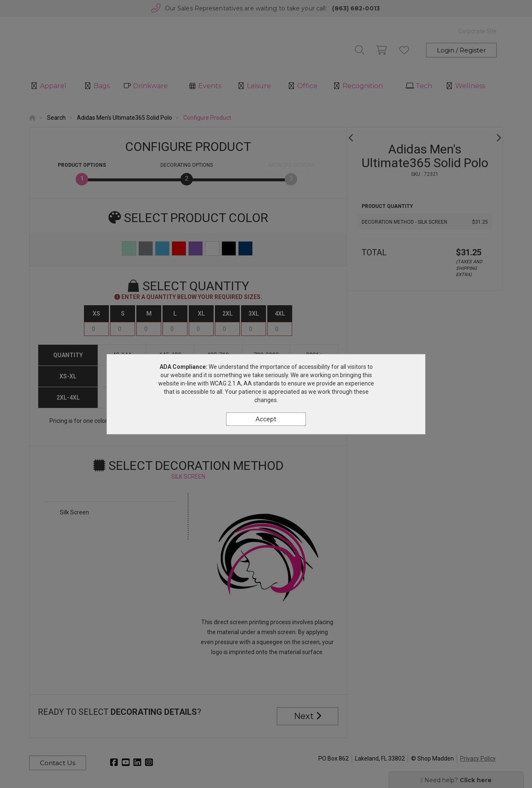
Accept (266, 419)
